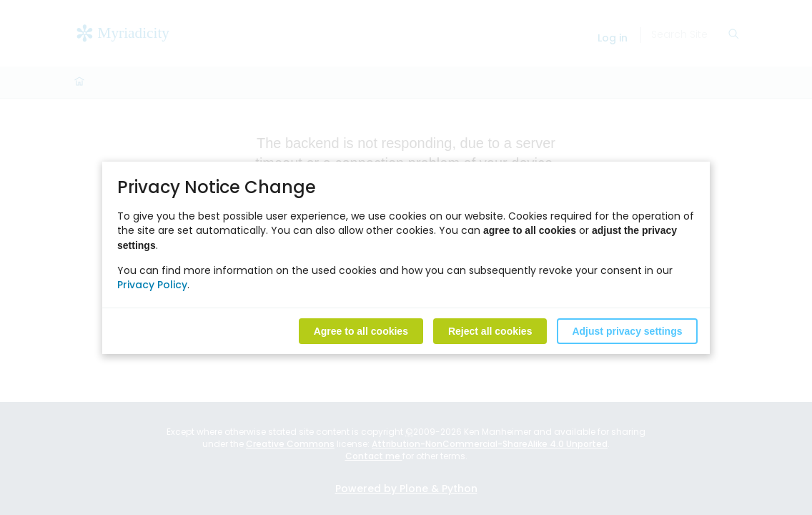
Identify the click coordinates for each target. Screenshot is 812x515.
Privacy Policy (152, 284)
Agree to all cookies (361, 330)
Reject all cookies (490, 330)
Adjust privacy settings (627, 330)
